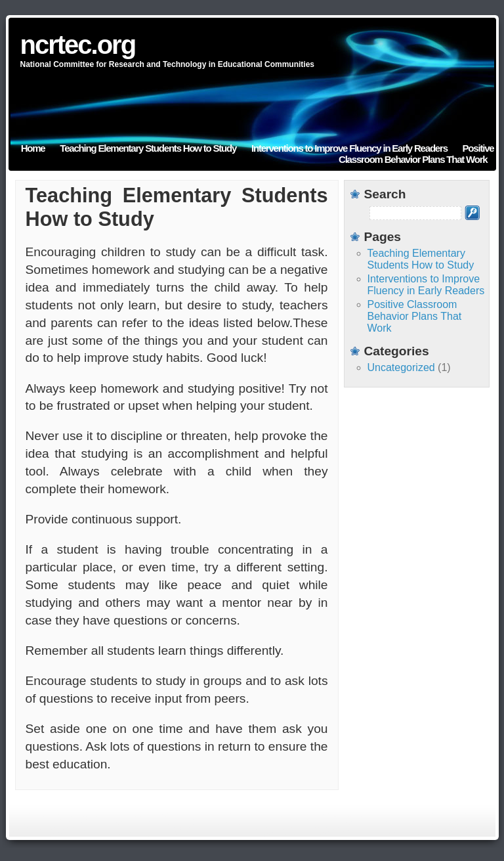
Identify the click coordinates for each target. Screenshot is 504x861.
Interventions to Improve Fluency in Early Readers (349, 148)
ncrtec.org (78, 45)
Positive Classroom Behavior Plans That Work (416, 154)
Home (33, 148)
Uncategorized (401, 367)
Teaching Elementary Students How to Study (148, 148)
